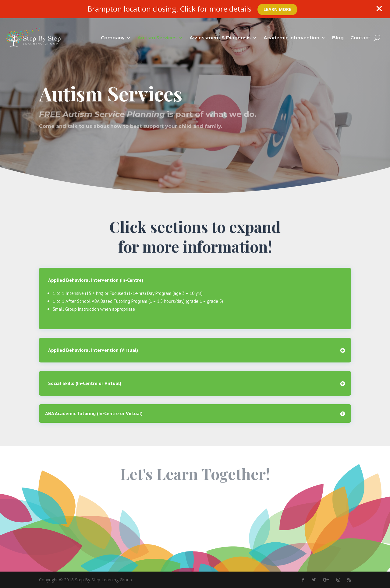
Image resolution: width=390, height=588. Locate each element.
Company (113, 38)
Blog (338, 38)
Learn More (277, 9)
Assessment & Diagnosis (220, 38)
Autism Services (157, 38)
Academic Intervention (291, 38)
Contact (360, 38)
